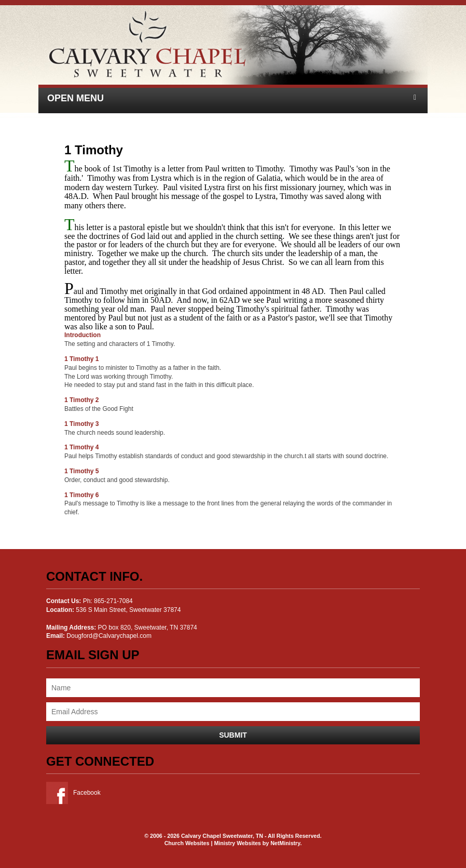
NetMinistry (285, 843)
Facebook (73, 793)
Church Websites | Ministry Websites (214, 843)
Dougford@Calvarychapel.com (109, 636)
